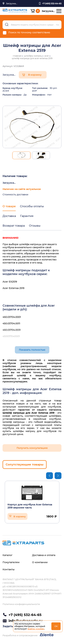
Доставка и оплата (44, 555)
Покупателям (11, 562)
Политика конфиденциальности (21, 604)
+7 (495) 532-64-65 (25, 615)
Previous (49, 476)
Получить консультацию (32, 448)
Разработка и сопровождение (28, 635)
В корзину (35, 75)
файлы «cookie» (36, 629)
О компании (40, 562)
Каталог (8, 555)
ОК (56, 626)
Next (58, 476)
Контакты (9, 569)
